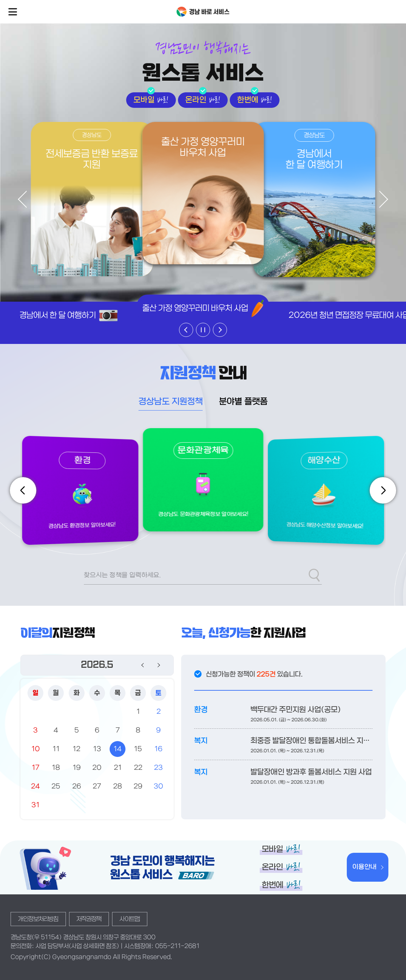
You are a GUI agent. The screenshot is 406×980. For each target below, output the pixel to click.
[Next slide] (379, 199)
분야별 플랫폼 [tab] (243, 402)
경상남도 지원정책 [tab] (171, 402)
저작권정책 (89, 919)
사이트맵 (130, 919)
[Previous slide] (27, 199)
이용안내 (364, 867)
